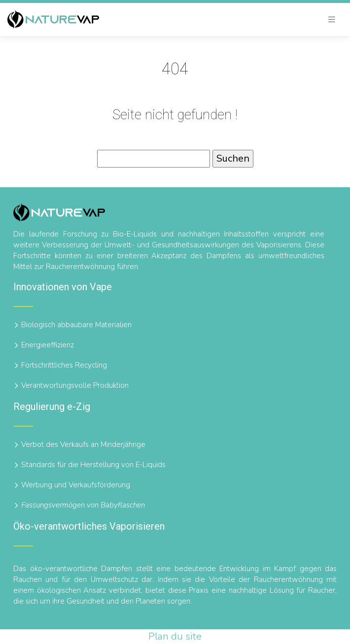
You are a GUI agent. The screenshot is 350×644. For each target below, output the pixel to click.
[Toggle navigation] (332, 20)
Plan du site (175, 636)
